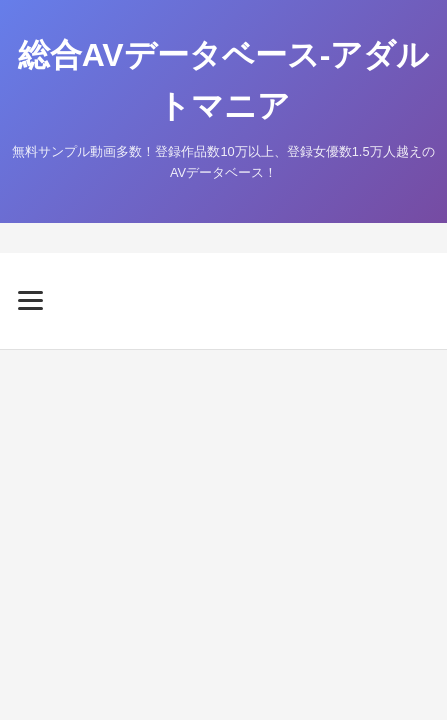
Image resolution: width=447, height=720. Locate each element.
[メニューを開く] (223, 300)
